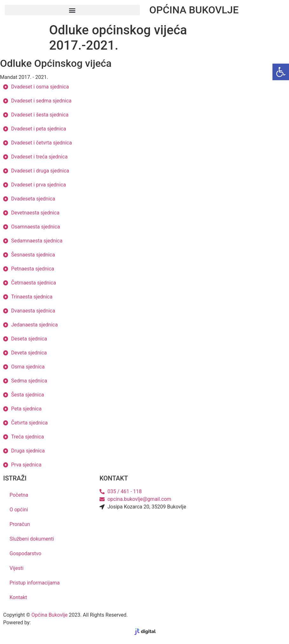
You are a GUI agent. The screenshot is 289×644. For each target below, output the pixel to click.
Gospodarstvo (25, 553)
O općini (19, 510)
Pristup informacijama (35, 583)
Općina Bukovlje (50, 615)
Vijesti (17, 568)
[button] (72, 10)
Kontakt (18, 597)
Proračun (20, 524)
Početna (19, 495)
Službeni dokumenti (32, 539)
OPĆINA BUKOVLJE (194, 10)
